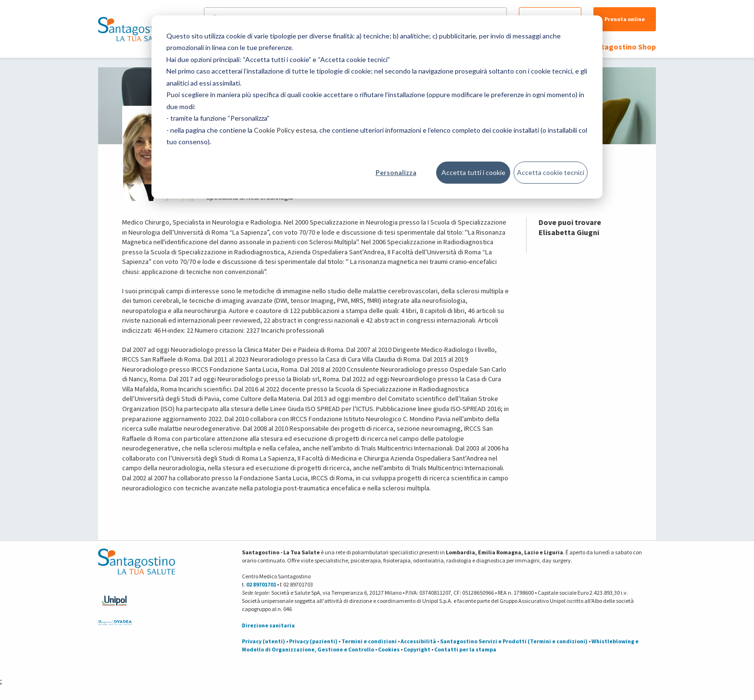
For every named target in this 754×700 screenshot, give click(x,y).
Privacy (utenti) (264, 641)
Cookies (389, 649)
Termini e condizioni (369, 641)
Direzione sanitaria (268, 625)
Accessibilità (418, 641)
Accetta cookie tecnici (551, 172)
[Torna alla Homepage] (134, 29)
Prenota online (625, 19)
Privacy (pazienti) (313, 641)
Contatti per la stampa (465, 649)
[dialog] (377, 107)
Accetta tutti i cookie (473, 172)
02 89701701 (261, 584)
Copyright (417, 649)
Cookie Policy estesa (285, 130)
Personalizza (396, 172)
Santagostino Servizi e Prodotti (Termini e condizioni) (514, 641)
